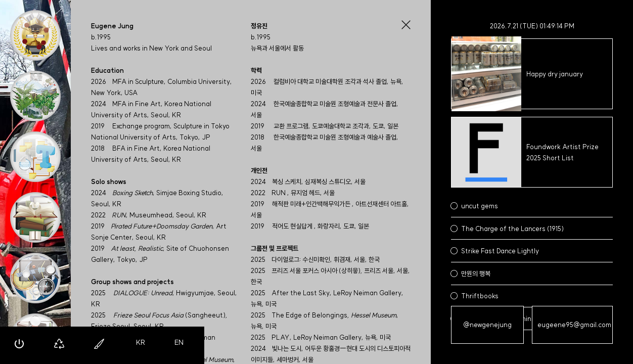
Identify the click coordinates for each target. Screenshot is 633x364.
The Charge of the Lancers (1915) (512, 229)
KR (141, 342)
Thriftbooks (480, 296)
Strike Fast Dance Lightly (500, 251)
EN (179, 342)
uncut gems (480, 206)
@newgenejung (487, 325)
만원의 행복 (476, 274)
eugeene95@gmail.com (574, 325)
